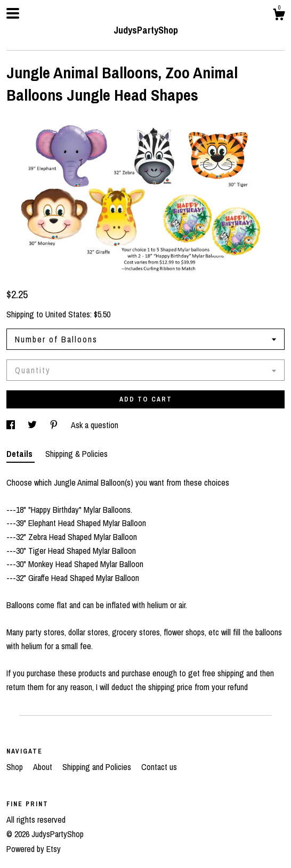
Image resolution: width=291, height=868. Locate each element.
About (44, 767)
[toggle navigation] (13, 13)
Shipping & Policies (76, 454)
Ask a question (95, 425)
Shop (16, 767)
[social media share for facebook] (12, 425)
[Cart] (279, 16)
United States (68, 314)
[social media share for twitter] (33, 425)
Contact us (159, 767)
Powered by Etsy (34, 849)
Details (21, 454)
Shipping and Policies (98, 767)
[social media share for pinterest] (55, 425)
